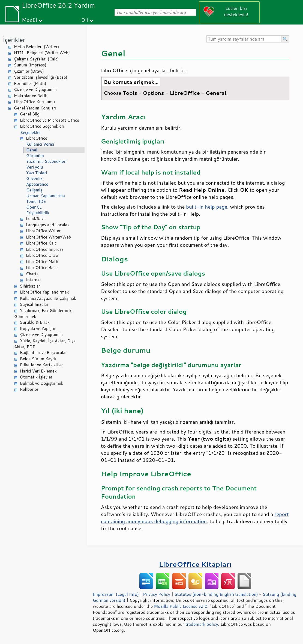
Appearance (37, 184)
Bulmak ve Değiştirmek (42, 383)
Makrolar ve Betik (30, 96)
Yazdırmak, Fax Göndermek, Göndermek (43, 314)
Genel (32, 150)
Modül (29, 20)
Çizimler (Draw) (29, 71)
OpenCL (34, 207)
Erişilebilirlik (38, 213)
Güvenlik (34, 178)
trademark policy (202, 624)
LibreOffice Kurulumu (34, 102)
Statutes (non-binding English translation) (216, 594)
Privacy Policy (157, 594)
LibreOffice (37, 138)
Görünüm (35, 156)
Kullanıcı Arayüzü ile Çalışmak (48, 298)
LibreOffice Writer (43, 231)
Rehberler (29, 389)
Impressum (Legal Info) (116, 594)
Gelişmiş (34, 190)
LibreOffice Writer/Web (49, 237)
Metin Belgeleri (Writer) (36, 47)
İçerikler (14, 40)
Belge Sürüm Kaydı (38, 359)
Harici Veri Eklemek (38, 371)
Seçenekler (31, 132)
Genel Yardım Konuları (35, 108)
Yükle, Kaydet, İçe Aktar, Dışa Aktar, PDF (45, 344)
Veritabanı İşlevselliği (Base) (41, 77)
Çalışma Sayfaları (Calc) (36, 59)
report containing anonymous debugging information (195, 518)
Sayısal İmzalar (34, 304)
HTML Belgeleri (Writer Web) (42, 53)
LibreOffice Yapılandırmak (44, 292)
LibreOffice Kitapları (195, 564)
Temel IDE (36, 201)
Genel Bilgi (30, 114)
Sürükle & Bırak (35, 322)
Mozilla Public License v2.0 (181, 606)
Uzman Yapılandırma (46, 196)
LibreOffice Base (42, 268)
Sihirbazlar (30, 286)
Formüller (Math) (30, 83)
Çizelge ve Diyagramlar (36, 89)
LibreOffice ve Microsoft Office (49, 120)
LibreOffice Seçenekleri (42, 126)
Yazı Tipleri (37, 173)
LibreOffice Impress (45, 249)
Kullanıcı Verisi (40, 144)
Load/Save (36, 219)
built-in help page (207, 207)
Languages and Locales (48, 225)
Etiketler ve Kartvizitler (41, 365)
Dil (85, 20)
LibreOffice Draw (42, 255)
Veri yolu (35, 167)
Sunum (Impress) (30, 65)
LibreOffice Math (42, 262)
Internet (34, 280)
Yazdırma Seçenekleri (46, 161)
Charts (32, 274)
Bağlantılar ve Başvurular (43, 352)
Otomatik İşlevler (36, 377)
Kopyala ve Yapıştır (38, 329)
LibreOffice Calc (41, 243)
